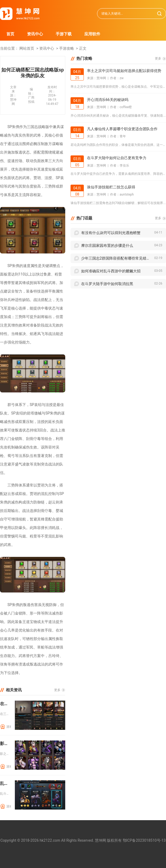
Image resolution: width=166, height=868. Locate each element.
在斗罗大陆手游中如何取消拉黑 (107, 284)
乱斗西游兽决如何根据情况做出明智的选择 (5, 783)
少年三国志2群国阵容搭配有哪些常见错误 (116, 258)
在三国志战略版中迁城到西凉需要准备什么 (5, 704)
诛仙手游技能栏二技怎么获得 (111, 187)
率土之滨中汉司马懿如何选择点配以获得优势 (124, 71)
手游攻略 (67, 48)
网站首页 (27, 48)
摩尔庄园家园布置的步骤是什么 (107, 245)
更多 (57, 690)
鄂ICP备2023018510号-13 (144, 840)
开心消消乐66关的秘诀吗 (108, 100)
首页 (10, 34)
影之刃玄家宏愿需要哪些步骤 (5, 744)
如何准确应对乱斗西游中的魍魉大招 (111, 271)
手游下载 (64, 34)
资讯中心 (35, 34)
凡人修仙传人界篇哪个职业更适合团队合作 (122, 129)
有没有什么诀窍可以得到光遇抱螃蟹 (111, 233)
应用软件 (92, 34)
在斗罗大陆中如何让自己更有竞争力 (117, 158)
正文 (83, 48)
